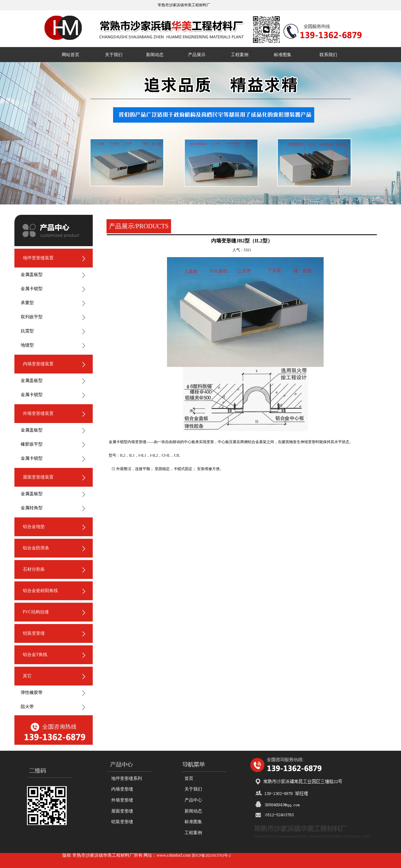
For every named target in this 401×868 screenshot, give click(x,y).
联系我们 (328, 55)
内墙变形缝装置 (38, 364)
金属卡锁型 (32, 289)
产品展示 (197, 55)
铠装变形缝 (34, 633)
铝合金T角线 (35, 655)
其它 (27, 676)
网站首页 (70, 55)
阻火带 (27, 707)
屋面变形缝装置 (38, 477)
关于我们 (114, 55)
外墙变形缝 (122, 800)
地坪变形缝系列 (127, 778)
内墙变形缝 (122, 789)
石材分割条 (34, 569)
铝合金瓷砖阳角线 (40, 591)
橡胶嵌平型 (32, 444)
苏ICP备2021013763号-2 (211, 855)
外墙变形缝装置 (38, 413)
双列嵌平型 (32, 317)
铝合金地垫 (34, 527)
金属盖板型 (32, 275)
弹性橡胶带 (32, 693)
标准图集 (283, 55)
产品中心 (193, 800)
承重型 (27, 303)
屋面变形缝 (122, 811)
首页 (189, 778)
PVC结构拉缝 (36, 612)
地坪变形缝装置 (38, 258)
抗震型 (27, 331)
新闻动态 (155, 55)
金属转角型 (32, 508)
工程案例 (240, 55)
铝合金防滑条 (36, 548)
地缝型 (27, 345)
